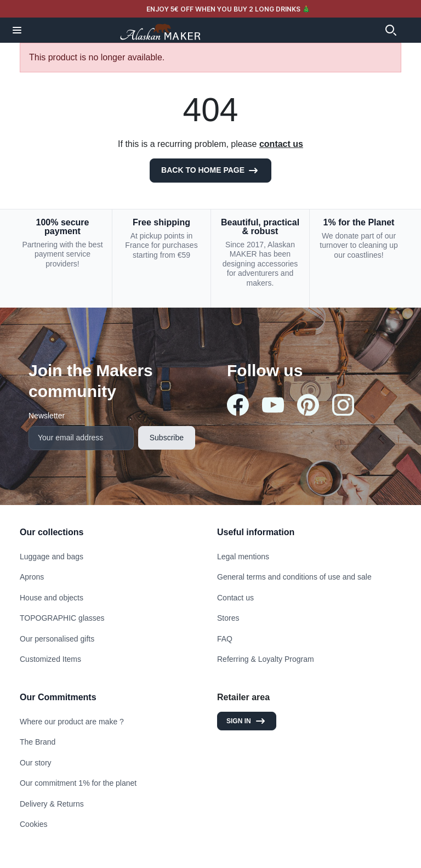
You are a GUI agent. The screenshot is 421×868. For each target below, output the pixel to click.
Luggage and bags (52, 557)
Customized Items (50, 659)
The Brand (38, 742)
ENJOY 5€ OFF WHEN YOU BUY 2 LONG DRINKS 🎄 (228, 9)
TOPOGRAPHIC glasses (62, 618)
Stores (228, 618)
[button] (17, 30)
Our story (36, 763)
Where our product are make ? (72, 722)
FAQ (225, 639)
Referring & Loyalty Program (266, 659)
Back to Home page (210, 171)
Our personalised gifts (57, 639)
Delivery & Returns (52, 804)
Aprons (32, 577)
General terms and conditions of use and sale (294, 577)
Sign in (247, 721)
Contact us (235, 598)
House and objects (52, 598)
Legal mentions (243, 557)
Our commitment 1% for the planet (78, 783)
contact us (281, 144)
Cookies (34, 824)
